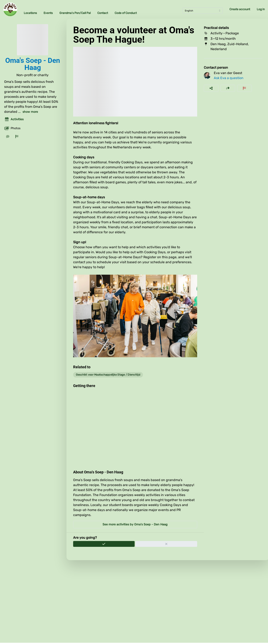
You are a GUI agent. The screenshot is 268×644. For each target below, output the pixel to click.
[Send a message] (8, 136)
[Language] (203, 11)
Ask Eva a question (229, 78)
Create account (240, 9)
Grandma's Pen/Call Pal (75, 13)
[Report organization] (17, 136)
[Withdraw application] (166, 544)
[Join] (104, 544)
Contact (103, 13)
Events (48, 13)
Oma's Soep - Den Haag (33, 64)
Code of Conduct (126, 13)
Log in (261, 9)
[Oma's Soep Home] (10, 9)
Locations (30, 13)
